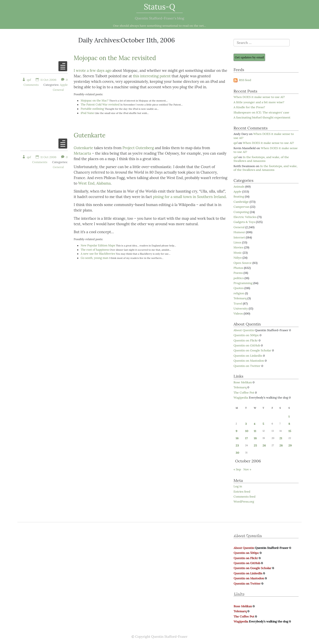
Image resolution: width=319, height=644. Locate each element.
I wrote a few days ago (93, 70)
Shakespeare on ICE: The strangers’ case (261, 112)
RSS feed (242, 80)
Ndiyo (238, 258)
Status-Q (159, 7)
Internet (239, 237)
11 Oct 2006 (46, 80)
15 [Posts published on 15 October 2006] (290, 431)
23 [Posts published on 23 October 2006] (237, 445)
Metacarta (82, 153)
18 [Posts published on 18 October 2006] (255, 438)
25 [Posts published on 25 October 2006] (255, 445)
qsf (27, 80)
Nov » (247, 469)
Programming (243, 283)
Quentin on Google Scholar (252, 350)
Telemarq (240, 298)
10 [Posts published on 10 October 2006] (247, 431)
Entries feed (242, 491)
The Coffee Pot (244, 392)
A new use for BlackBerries (98, 254)
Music (238, 253)
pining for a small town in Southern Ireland (189, 197)
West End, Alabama (94, 183)
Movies (238, 247)
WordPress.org (244, 501)
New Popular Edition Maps (98, 245)
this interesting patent (152, 76)
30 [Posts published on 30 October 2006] (238, 453)
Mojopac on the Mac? (95, 101)
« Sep (237, 469)
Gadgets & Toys (244, 222)
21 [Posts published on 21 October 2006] (281, 438)
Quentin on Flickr (246, 340)
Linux (237, 242)
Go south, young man (95, 258)
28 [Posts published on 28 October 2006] (281, 445)
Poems (238, 273)
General (58, 90)
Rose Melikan (243, 382)
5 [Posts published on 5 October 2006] (263, 424)
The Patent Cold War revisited (100, 105)
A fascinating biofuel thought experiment (262, 117)
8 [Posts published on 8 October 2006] (289, 424)
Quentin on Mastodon (249, 361)
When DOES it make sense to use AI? (259, 97)
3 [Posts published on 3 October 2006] (246, 424)
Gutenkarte (90, 135)
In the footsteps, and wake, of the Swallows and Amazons (261, 159)
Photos (238, 268)
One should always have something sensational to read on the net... (160, 26)
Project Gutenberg (138, 148)
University (241, 308)
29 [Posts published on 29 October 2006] (290, 445)
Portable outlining (92, 109)
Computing (241, 212)
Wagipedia (241, 397)
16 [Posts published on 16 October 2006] (237, 438)
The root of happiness (95, 250)
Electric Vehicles (245, 217)
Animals (239, 186)
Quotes (239, 288)
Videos (238, 313)
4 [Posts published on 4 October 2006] (255, 424)
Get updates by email (249, 57)
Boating (239, 196)
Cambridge (241, 202)
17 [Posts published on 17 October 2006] (247, 438)
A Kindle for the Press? (249, 107)
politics (239, 278)
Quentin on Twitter (247, 366)
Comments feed (244, 496)
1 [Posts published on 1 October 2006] (289, 416)
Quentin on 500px (246, 335)
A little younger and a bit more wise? (259, 102)
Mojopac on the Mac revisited (115, 58)
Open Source (243, 263)
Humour (239, 232)
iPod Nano (87, 113)
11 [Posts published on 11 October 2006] (255, 431)
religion (239, 293)
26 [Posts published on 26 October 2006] (264, 445)
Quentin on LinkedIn (248, 356)
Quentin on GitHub (247, 345)
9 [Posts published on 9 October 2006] (237, 431)
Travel (238, 303)
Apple (64, 85)
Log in (238, 486)
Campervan (241, 207)
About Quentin (244, 330)
